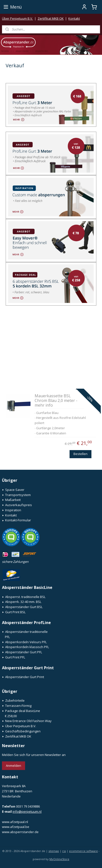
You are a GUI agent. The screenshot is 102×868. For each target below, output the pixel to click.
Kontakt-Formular (18, 520)
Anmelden (14, 766)
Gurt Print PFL (15, 657)
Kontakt (74, 18)
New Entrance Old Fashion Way (28, 721)
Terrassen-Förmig (18, 706)
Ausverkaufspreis (19, 505)
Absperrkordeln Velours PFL (26, 642)
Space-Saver (15, 490)
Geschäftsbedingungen (23, 731)
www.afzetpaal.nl (15, 822)
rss (64, 851)
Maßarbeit (13, 500)
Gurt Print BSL (15, 612)
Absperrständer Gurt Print (25, 677)
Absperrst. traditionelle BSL (25, 597)
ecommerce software (83, 851)
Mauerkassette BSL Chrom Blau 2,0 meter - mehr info (56, 400)
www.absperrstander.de (20, 832)
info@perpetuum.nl (27, 811)
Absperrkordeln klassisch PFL (27, 647)
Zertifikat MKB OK (51, 18)
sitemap (54, 851)
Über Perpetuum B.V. (17, 18)
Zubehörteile (15, 700)
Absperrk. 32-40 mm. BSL (23, 602)
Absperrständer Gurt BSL (24, 607)
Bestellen (80, 454)
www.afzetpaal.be (16, 827)
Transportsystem (18, 495)
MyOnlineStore (59, 859)
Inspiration (13, 510)
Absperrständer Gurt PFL (24, 652)
